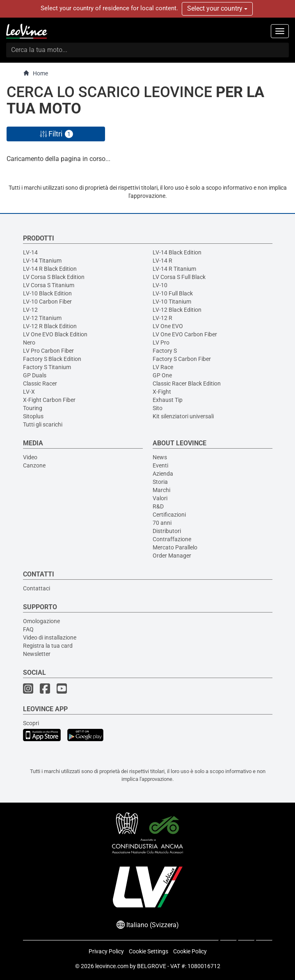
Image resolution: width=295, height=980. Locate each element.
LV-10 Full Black (173, 293)
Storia (160, 482)
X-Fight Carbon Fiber (49, 400)
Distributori (167, 531)
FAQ (28, 629)
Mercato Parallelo (175, 547)
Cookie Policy (190, 951)
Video (30, 457)
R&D (158, 506)
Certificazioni (169, 515)
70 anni (162, 523)
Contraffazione (172, 539)
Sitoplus (33, 416)
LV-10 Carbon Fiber (47, 302)
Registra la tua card (48, 646)
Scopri (31, 723)
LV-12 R (162, 318)
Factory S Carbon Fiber (182, 359)
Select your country (217, 8)
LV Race (163, 367)
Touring (33, 408)
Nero (29, 343)
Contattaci (37, 588)
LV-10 (160, 285)
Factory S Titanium (47, 367)
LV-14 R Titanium (174, 269)
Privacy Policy (106, 951)
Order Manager (172, 556)
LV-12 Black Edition (177, 310)
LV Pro (161, 343)
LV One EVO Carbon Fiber (185, 334)
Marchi (161, 490)
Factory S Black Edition (52, 359)
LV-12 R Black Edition (50, 326)
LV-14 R (162, 261)
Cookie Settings (149, 951)
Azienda (163, 474)
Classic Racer (40, 383)
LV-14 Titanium (42, 261)
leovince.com (112, 966)
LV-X (29, 392)
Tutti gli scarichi (43, 424)
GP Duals (35, 375)
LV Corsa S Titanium (49, 285)
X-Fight (162, 392)
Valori (160, 498)
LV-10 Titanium (172, 302)
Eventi (160, 465)
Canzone (34, 465)
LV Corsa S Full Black (179, 277)
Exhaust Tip (168, 400)
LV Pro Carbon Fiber (48, 351)
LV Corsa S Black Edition (54, 277)
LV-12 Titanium (42, 318)
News (160, 457)
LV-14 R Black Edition (50, 269)
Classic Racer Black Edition (187, 383)
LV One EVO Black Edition (55, 334)
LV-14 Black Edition (177, 252)
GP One (162, 375)
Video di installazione (50, 637)
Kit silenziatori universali (183, 416)
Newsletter (37, 654)
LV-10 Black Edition (47, 293)
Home (35, 73)
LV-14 (30, 252)
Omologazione (41, 621)
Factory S (165, 351)
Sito (158, 408)
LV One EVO (168, 326)
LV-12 (30, 310)
